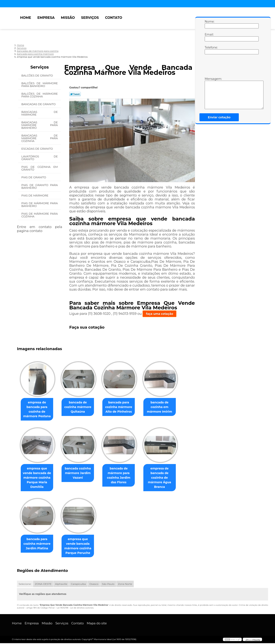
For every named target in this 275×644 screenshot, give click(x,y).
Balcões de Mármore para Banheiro (40, 85)
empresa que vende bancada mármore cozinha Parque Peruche (80, 547)
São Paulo (108, 585)
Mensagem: (209, 93)
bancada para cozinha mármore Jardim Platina (38, 544)
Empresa (46, 18)
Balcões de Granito (37, 75)
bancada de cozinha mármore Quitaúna (80, 407)
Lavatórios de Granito (40, 158)
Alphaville (61, 585)
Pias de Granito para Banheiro (40, 186)
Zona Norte (125, 585)
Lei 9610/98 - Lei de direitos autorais (75, 609)
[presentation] (231, 67)
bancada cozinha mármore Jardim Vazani (80, 473)
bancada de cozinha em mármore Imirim (165, 407)
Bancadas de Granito (39, 104)
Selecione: (25, 585)
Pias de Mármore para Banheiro (40, 205)
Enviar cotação (219, 117)
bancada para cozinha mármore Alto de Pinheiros (123, 407)
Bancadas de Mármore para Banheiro (40, 125)
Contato (114, 18)
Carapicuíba (78, 585)
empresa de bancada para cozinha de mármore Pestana (38, 409)
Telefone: (209, 50)
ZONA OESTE (43, 585)
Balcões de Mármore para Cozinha (40, 95)
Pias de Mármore (35, 195)
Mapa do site (97, 624)
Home (26, 18)
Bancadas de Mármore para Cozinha (40, 138)
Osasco (94, 585)
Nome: (209, 24)
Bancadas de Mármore (40, 113)
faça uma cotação (159, 314)
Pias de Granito (34, 177)
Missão (68, 18)
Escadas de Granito (37, 149)
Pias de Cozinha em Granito (40, 168)
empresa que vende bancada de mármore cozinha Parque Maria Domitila (38, 478)
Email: (209, 37)
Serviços (90, 18)
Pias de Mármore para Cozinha (40, 215)
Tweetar (75, 94)
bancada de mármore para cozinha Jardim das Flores (123, 476)
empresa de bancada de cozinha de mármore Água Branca (165, 478)
